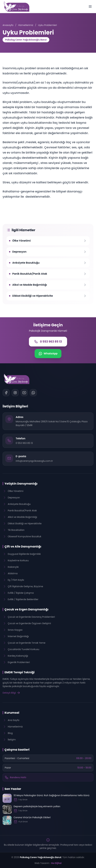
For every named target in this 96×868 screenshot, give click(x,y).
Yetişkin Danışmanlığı (21, 484)
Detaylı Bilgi (11, 693)
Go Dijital (56, 863)
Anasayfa (8, 25)
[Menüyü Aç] (90, 6)
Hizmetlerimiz (26, 25)
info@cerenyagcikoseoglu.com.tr (34, 461)
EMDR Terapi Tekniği (20, 672)
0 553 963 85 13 (24, 443)
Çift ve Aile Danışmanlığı (23, 546)
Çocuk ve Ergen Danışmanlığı (27, 609)
